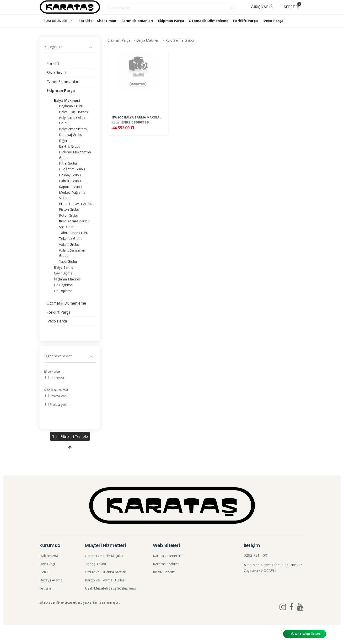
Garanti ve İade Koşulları (105, 556)
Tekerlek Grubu (71, 239)
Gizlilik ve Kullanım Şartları (106, 572)
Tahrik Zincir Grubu (74, 233)
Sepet (292, 6)
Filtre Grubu (68, 163)
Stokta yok (58, 404)
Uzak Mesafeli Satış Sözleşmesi (110, 588)
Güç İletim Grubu (72, 169)
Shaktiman (107, 21)
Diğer (63, 141)
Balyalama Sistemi (73, 129)
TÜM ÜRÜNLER (57, 21)
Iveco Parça (273, 21)
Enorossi (57, 378)
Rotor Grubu (69, 215)
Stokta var (58, 396)
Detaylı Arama (51, 580)
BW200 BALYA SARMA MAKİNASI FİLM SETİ (145, 121)
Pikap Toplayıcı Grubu (76, 204)
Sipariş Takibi (95, 564)
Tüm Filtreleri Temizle (70, 436)
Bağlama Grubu (71, 106)
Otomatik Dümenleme (209, 21)
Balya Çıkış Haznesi (74, 112)
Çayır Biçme (63, 273)
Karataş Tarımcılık (167, 556)
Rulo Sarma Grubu (180, 41)
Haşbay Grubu (70, 175)
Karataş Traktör (166, 564)
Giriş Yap (262, 7)
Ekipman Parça (171, 21)
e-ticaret (69, 602)
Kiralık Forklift (164, 572)
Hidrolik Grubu (70, 181)
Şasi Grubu (67, 227)
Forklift (85, 21)
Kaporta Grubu (70, 187)
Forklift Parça (245, 21)
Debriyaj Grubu (71, 135)
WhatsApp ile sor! (306, 634)
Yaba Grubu (68, 261)
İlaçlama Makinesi (68, 279)
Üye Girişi (47, 564)
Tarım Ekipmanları (137, 21)
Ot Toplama (63, 291)
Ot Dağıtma (63, 285)
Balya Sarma (64, 267)
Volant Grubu (69, 244)
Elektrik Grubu (70, 146)
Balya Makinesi (148, 41)
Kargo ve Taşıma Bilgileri (105, 580)
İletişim (45, 588)
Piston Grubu (69, 209)
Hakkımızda (49, 556)
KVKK (44, 572)
